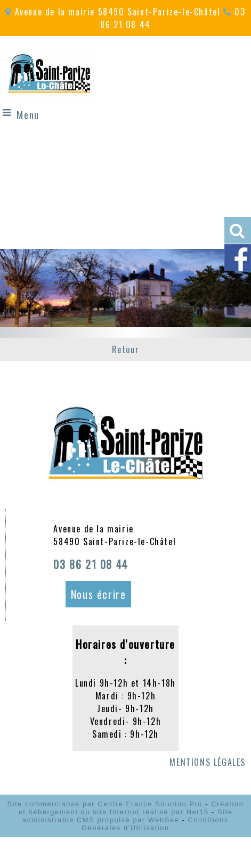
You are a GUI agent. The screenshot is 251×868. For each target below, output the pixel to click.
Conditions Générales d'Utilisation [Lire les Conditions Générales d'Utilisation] (155, 824)
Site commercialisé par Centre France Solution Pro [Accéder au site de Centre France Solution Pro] (105, 804)
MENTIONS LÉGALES (208, 762)
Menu (28, 115)
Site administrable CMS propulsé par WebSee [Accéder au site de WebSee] (127, 816)
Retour (126, 349)
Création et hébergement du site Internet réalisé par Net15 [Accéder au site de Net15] (131, 808)
